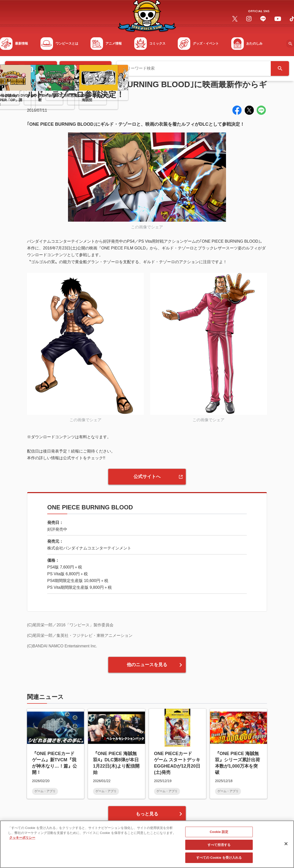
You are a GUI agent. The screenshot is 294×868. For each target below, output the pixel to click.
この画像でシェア (147, 227)
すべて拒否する (219, 847)
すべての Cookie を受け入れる (219, 860)
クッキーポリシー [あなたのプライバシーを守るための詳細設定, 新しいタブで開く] (22, 840)
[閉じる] (286, 846)
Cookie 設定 (219, 834)
